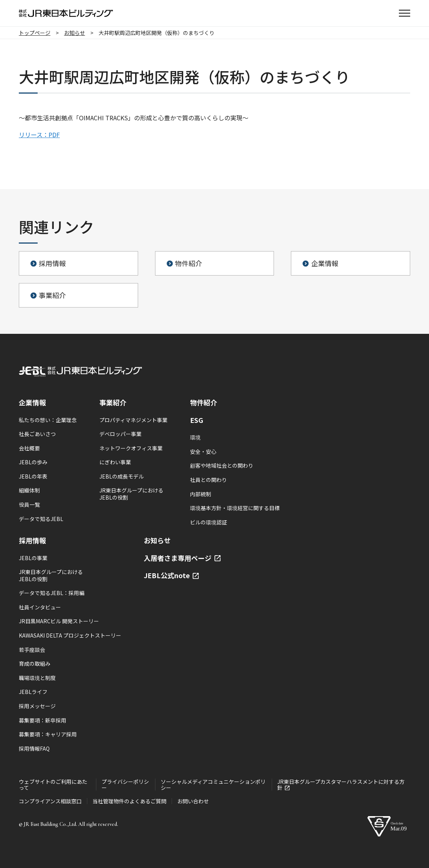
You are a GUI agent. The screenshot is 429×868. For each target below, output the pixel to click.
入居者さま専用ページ (182, 558)
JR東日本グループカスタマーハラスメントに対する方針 (341, 785)
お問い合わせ (193, 801)
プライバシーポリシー (125, 785)
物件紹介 (204, 402)
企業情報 (32, 402)
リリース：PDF (39, 135)
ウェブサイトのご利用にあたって (53, 785)
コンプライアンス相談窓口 (50, 801)
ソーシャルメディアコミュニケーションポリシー (213, 785)
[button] (405, 13)
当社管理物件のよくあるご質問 (129, 801)
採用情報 (32, 540)
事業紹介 (113, 402)
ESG (197, 420)
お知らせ (157, 540)
